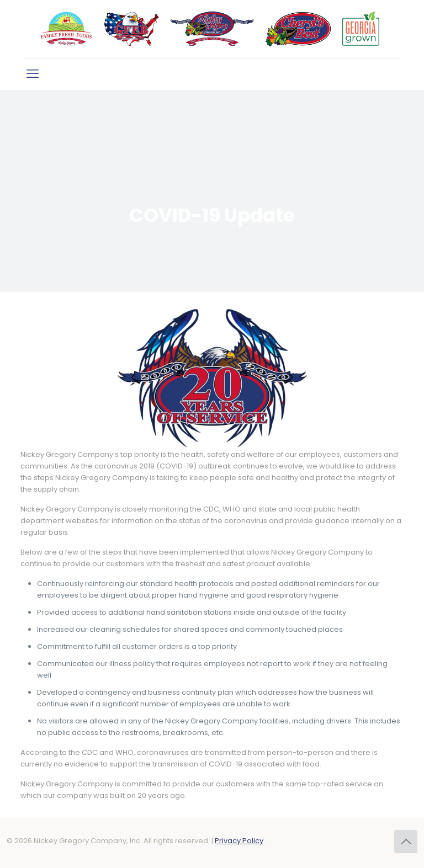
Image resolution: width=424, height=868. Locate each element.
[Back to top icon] (406, 842)
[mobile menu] (33, 74)
